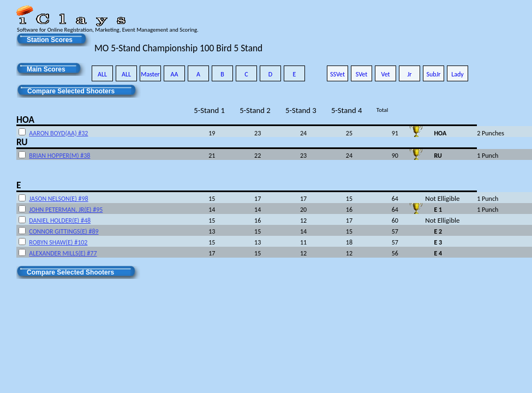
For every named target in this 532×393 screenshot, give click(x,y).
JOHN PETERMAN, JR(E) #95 (66, 210)
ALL (102, 74)
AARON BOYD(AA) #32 (58, 133)
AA (175, 74)
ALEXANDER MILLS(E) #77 (63, 253)
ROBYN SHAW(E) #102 (58, 242)
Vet (385, 74)
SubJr (433, 74)
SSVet (337, 74)
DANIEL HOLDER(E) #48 (60, 221)
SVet (362, 74)
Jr (409, 74)
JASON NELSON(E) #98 (58, 199)
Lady (458, 74)
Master (150, 74)
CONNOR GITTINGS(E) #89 (64, 231)
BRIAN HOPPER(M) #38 (59, 156)
